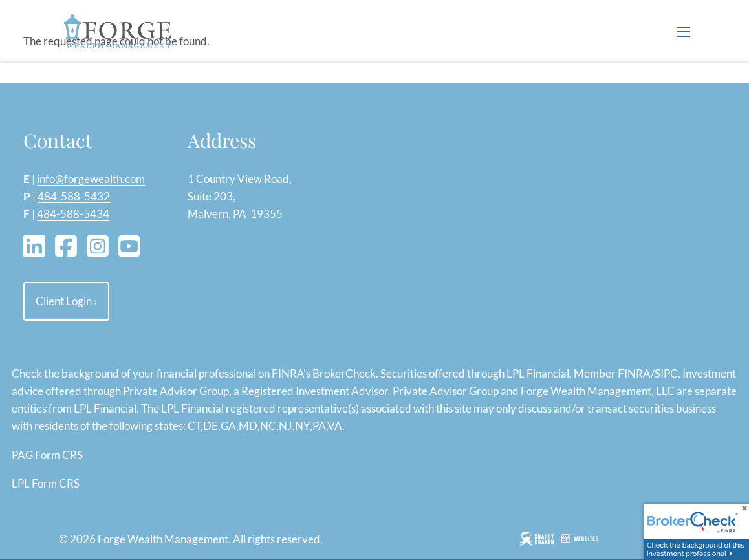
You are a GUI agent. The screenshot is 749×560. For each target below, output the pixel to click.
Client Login (66, 301)
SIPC (666, 373)
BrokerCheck (344, 373)
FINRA (634, 373)
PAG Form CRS (47, 455)
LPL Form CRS (46, 483)
